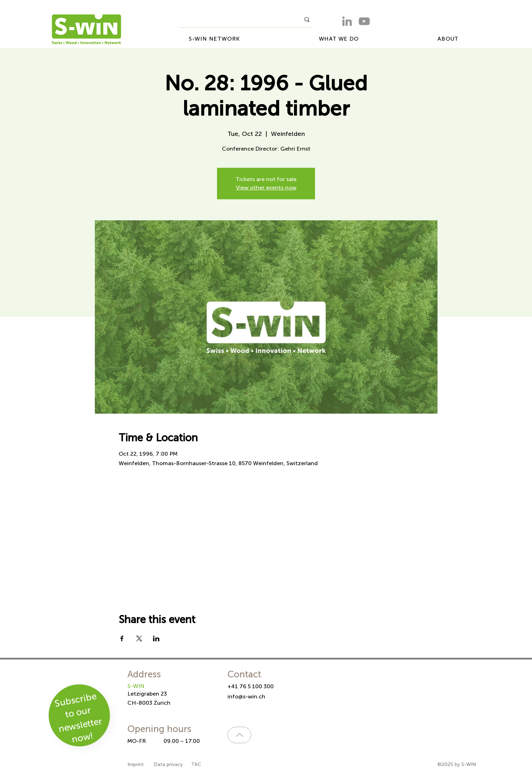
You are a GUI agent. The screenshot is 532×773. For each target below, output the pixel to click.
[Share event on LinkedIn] (156, 639)
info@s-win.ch (246, 696)
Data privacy (168, 764)
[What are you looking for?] (234, 20)
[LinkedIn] (347, 21)
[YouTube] (364, 21)
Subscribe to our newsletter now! (78, 718)
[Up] (239, 735)
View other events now (266, 188)
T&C (196, 764)
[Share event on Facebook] (122, 639)
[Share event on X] (139, 639)
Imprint (136, 764)
